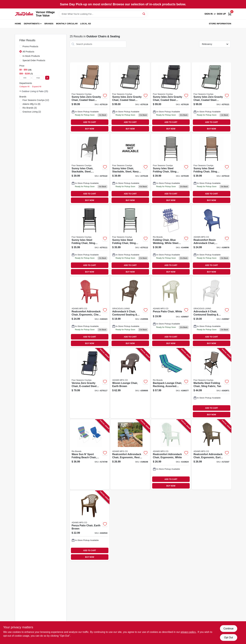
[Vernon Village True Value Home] (24, 14)
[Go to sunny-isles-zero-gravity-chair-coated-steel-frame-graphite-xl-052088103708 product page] (130, 98)
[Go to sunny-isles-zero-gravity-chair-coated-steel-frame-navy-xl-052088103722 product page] (171, 98)
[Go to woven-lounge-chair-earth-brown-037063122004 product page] (130, 383)
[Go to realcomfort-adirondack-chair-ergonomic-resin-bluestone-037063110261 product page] (130, 455)
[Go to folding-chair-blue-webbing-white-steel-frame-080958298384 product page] (171, 240)
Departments (32, 24)
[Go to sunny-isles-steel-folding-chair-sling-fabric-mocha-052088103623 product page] (211, 169)
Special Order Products (34, 60)
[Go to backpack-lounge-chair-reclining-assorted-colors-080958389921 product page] (171, 383)
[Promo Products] (21, 46)
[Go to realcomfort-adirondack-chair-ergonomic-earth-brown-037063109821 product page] (211, 455)
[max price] (38, 78)
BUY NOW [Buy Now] (90, 129)
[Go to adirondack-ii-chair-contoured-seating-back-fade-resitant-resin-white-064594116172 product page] (211, 312)
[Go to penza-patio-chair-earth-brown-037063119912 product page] (90, 526)
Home (18, 24)
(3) (30, 108)
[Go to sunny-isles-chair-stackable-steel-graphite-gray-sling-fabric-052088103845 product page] (90, 169)
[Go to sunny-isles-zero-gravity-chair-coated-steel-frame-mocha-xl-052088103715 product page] (90, 98)
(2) (32, 112)
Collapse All (24, 87)
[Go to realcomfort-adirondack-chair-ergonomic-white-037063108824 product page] (171, 455)
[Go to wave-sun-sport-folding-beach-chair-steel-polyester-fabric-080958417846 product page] (90, 455)
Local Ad (86, 24)
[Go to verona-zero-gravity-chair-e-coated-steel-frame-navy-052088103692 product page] (90, 383)
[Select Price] (47, 78)
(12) (36, 100)
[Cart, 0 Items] (230, 14)
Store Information (220, 24)
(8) (32, 104)
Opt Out (228, 637)
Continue (228, 629)
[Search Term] (103, 14)
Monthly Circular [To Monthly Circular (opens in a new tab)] (67, 24)
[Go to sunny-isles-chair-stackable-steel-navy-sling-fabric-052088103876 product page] (130, 169)
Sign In (209, 14)
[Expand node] (21, 91)
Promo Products (30, 46)
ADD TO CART (90, 122)
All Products (28, 52)
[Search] (144, 14)
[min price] (25, 78)
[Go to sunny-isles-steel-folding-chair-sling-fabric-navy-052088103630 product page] (90, 240)
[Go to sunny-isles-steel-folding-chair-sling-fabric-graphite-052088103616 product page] (171, 169)
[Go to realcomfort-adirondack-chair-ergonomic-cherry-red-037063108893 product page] (90, 312)
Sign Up (221, 14)
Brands (49, 24)
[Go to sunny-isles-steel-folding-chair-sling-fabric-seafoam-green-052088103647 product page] (130, 240)
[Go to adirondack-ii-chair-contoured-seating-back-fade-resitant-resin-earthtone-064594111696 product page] (130, 312)
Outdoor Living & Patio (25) (35, 91)
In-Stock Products (31, 56)
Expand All (37, 87)
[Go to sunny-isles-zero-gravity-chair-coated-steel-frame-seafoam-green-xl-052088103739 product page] (211, 98)
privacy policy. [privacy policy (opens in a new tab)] (188, 632)
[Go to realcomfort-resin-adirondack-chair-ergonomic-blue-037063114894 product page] (211, 240)
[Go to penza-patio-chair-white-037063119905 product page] (171, 312)
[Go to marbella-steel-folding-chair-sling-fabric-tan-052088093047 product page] (211, 383)
